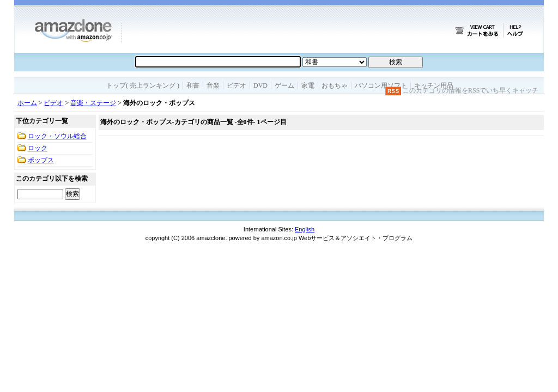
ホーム (27, 103)
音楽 (213, 85)
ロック (38, 148)
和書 (193, 85)
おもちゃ (335, 85)
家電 (308, 85)
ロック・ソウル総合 (57, 136)
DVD (260, 85)
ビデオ (236, 85)
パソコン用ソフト (381, 85)
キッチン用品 (434, 85)
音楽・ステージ (93, 103)
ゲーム (284, 85)
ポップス (41, 160)
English (305, 229)
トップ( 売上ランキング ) (143, 85)
